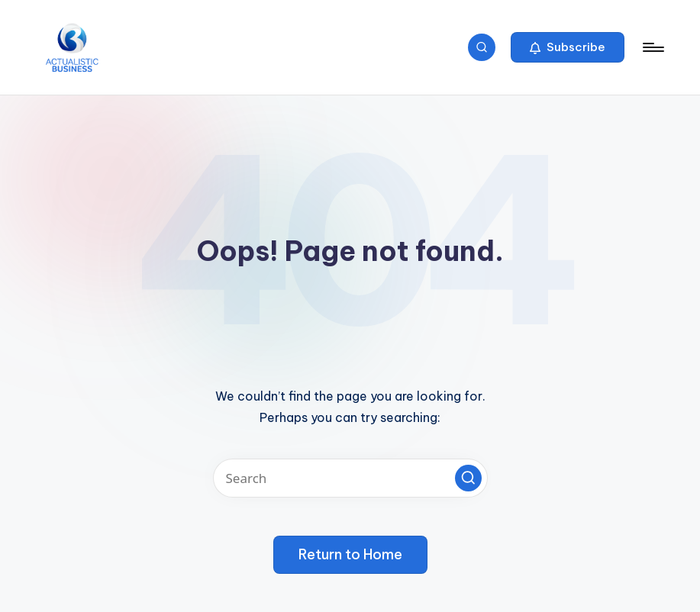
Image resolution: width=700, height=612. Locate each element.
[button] (568, 47)
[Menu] (652, 47)
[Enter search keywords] (350, 478)
